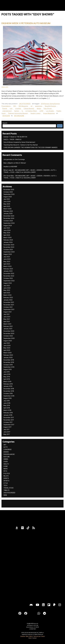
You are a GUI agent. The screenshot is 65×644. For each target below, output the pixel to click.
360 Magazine (23, 106)
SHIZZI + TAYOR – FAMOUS (12, 139)
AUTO (6, 447)
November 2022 (9, 276)
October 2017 (8, 422)
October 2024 (8, 221)
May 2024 (7, 233)
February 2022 (8, 297)
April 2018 (7, 408)
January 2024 (8, 242)
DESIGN (6, 452)
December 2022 (9, 273)
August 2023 (8, 254)
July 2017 (7, 429)
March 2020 (8, 353)
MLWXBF (14, 167)
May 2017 (7, 434)
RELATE (6, 476)
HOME (6, 466)
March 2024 (7, 237)
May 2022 (7, 290)
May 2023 (7, 261)
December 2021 (9, 302)
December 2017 (9, 417)
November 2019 (9, 362)
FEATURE (7, 457)
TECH (5, 485)
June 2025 (7, 201)
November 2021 (9, 305)
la (22, 111)
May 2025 (7, 204)
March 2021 (7, 324)
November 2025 (9, 190)
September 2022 (9, 281)
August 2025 (8, 197)
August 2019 (8, 369)
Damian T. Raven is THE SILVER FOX (15, 137)
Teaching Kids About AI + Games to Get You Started (21, 145)
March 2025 (7, 209)
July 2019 (7, 372)
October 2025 (8, 192)
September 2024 (9, 223)
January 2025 (8, 213)
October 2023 (8, 250)
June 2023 (7, 259)
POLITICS (7, 473)
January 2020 (8, 357)
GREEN (6, 459)
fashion (17, 111)
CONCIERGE (7, 449)
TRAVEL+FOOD (9, 488)
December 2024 (9, 216)
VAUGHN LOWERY (30, 172)
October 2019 (8, 365)
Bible (27, 636)
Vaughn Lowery (35, 113)
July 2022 (7, 286)
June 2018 (7, 403)
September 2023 (9, 252)
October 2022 (8, 278)
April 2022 (7, 293)
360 (15, 106)
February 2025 (8, 211)
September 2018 (9, 396)
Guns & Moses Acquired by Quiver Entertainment (19, 142)
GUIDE (6, 462)
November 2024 (9, 218)
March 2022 (7, 295)
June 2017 (7, 432)
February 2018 (8, 413)
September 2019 (9, 367)
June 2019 (7, 374)
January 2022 (8, 300)
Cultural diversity (29, 108)
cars (11, 108)
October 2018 (8, 393)
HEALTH (6, 464)
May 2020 (7, 348)
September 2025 (9, 194)
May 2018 (7, 405)
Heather (6, 167)
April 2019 (7, 379)
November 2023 (9, 247)
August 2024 (8, 226)
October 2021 (8, 307)
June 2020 (7, 346)
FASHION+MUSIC (9, 454)
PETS (5, 471)
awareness (39, 106)
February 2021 (8, 326)
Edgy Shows (48, 108)
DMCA (31, 636)
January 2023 (8, 271)
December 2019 (9, 360)
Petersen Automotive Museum (18, 113)
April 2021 (7, 321)
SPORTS (6, 481)
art (32, 106)
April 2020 (7, 350)
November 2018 (9, 391)
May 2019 (7, 377)
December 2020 (9, 331)
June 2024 (7, 230)
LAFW (41, 111)
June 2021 (7, 317)
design (39, 108)
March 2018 (7, 410)
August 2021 (7, 312)
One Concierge (20, 159)
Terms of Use (37, 636)
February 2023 (8, 269)
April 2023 (7, 264)
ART (5, 445)
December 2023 (9, 245)
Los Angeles (50, 111)
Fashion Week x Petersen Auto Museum (26, 23)
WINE (5, 495)
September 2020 (9, 338)
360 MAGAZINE (19, 116)
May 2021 (7, 319)
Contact (34, 638)
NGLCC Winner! (21, 163)
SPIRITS (6, 478)
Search (5, 123)
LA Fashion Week (31, 111)
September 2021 (9, 309)
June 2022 (7, 288)
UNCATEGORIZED (25, 104)
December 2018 (9, 389)
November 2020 (9, 333)
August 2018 (8, 398)
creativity (18, 108)
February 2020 (8, 355)
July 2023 (7, 257)
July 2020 (7, 343)
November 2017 (9, 420)
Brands (5, 108)
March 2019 (7, 381)
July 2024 (7, 228)
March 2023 (7, 266)
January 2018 (8, 415)
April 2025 (7, 206)
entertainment (7, 111)
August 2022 (8, 283)
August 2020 (8, 341)
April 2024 (7, 235)
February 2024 (8, 240)
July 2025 (7, 199)
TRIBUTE (6, 490)
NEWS (6, 469)
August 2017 (7, 427)
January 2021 (8, 329)
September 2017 (9, 425)
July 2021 (7, 314)
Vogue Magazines (49, 113)
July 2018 (7, 401)
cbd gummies (8, 159)
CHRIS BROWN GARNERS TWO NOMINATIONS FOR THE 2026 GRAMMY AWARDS (30, 147)
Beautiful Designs (50, 106)
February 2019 (8, 384)
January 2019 (8, 386)
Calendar (23, 636)
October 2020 (8, 336)
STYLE (6, 483)
